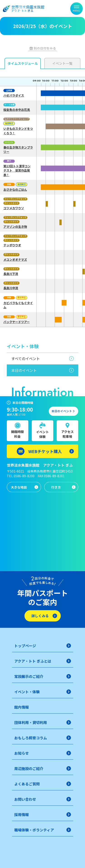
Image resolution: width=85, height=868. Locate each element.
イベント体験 (42, 434)
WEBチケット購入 (45, 451)
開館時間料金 (17, 434)
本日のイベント (24, 370)
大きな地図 (19, 487)
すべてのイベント (26, 358)
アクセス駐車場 (67, 434)
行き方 (56, 487)
